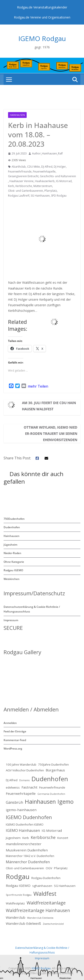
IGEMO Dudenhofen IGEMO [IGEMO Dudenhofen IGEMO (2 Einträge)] (25, 824)
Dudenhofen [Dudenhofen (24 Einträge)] (50, 779)
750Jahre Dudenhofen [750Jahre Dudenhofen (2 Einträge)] (53, 764)
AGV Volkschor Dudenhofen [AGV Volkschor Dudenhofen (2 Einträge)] (25, 770)
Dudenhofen (12, 527)
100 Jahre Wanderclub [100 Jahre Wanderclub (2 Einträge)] (21, 764)
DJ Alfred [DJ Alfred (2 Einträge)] (12, 780)
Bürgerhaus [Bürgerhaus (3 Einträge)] (55, 770)
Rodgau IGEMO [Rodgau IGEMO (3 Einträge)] (18, 885)
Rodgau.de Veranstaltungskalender (42, 7)
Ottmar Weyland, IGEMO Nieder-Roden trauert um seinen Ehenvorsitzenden (51, 434)
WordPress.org (13, 749)
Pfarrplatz (51, 191)
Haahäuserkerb (45, 181)
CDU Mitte (33, 167)
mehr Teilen (38, 386)
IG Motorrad (64, 181)
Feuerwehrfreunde (20, 172)
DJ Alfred (47, 167)
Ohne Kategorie (14, 562)
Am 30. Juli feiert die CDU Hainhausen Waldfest (49, 406)
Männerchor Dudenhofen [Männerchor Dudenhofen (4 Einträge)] (28, 862)
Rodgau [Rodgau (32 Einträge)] (18, 877)
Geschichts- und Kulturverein (58, 176)
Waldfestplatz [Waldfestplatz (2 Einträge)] (15, 903)
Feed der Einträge (15, 731)
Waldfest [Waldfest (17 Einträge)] (45, 894)
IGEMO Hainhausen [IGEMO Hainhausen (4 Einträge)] (23, 830)
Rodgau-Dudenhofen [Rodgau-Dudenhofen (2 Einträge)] (46, 878)
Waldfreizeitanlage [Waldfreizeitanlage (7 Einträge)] (46, 903)
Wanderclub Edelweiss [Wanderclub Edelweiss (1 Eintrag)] (40, 918)
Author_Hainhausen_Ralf (47, 153)
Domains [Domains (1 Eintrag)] (24, 780)
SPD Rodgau (59, 196)
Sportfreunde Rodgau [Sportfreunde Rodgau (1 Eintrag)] (19, 895)
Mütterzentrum (43, 186)
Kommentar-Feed (15, 740)
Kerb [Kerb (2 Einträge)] (26, 838)
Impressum (11, 620)
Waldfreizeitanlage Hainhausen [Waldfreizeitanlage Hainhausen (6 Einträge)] (38, 910)
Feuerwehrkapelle (44, 172)
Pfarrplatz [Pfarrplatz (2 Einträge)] (61, 868)
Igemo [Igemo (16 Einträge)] (66, 801)
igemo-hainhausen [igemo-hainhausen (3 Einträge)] (21, 810)
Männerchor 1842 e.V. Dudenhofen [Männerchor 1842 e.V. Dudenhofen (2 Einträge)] (30, 856)
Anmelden (10, 723)
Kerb (11, 186)
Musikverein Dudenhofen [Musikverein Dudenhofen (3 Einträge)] (27, 850)
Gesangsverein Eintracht (23, 176)
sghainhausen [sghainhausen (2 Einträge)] (42, 886)
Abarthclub (19, 167)
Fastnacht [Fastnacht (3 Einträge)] (29, 787)
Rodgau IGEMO (13, 570)
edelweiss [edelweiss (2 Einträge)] (13, 787)
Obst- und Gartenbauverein (26, 191)
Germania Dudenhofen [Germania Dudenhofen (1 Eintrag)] (51, 794)
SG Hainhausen (40, 196)
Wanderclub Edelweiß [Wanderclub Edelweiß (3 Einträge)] (23, 923)
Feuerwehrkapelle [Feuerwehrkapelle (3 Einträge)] (21, 793)
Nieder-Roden (12, 553)
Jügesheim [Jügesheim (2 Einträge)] (13, 838)
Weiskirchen (12, 579)
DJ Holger (60, 167)
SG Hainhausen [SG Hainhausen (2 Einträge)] (65, 886)
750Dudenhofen (14, 519)
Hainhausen (17, 115)
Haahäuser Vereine (22, 181)
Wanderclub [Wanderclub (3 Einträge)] (16, 917)
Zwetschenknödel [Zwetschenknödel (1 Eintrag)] (53, 924)
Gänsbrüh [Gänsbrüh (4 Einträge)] (14, 802)
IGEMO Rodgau (42, 38)
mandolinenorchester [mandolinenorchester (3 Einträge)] (24, 844)
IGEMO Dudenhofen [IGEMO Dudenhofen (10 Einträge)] (29, 817)
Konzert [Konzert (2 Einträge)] (63, 838)
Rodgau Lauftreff (19, 196)
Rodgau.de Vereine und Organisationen (42, 17)
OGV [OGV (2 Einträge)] (49, 868)
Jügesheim (10, 545)
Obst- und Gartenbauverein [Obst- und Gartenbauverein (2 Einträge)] (25, 868)
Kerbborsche (24, 186)
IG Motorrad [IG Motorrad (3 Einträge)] (52, 830)
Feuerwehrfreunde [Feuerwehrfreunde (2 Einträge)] (52, 787)
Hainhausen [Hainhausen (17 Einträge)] (40, 801)
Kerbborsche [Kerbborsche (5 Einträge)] (43, 837)
